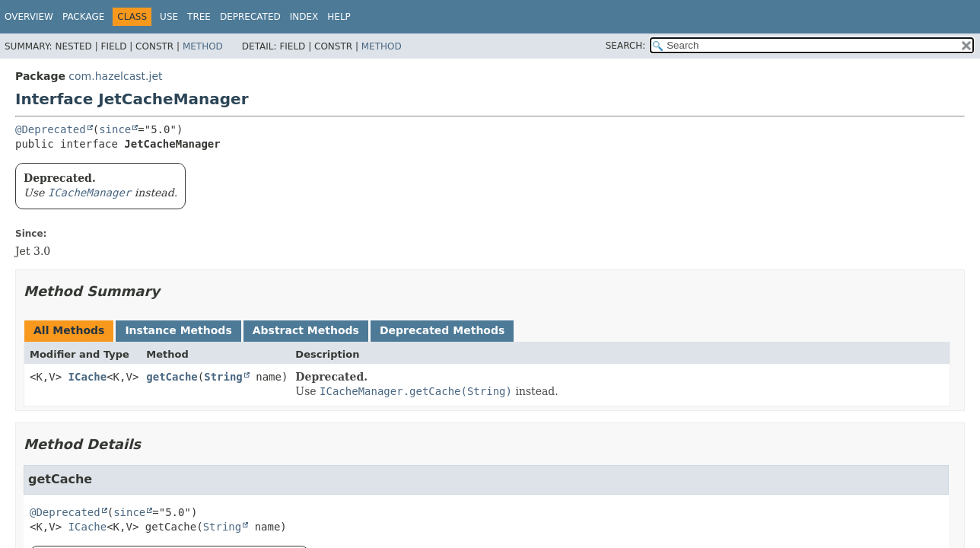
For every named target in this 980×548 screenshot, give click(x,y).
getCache (172, 377)
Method (203, 46)
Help (339, 17)
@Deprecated (51, 129)
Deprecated (250, 17)
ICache (88, 377)
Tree (199, 17)
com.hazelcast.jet (115, 76)
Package (83, 17)
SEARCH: (626, 46)
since (115, 129)
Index (304, 17)
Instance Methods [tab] (178, 330)
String (223, 377)
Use (169, 17)
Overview (29, 17)
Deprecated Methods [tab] (442, 330)
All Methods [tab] (69, 330)
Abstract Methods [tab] (306, 330)
